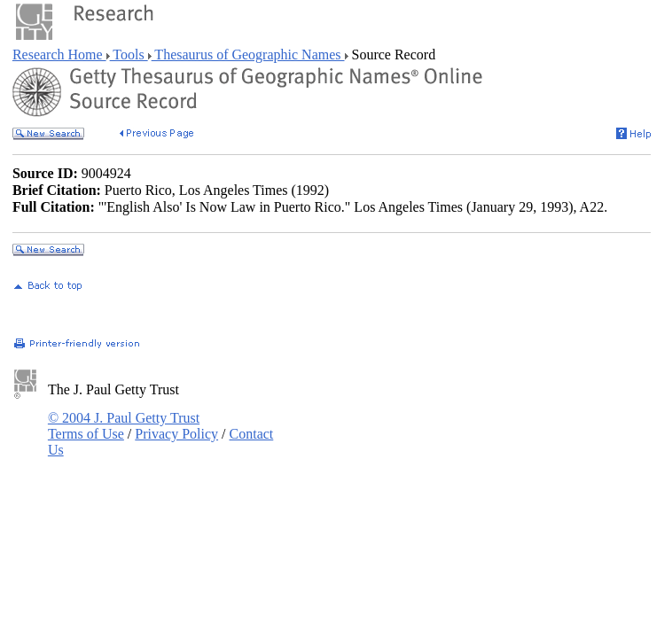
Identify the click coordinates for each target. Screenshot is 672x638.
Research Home (59, 54)
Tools (129, 54)
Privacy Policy (176, 434)
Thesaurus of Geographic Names (248, 54)
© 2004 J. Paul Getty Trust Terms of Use (124, 426)
